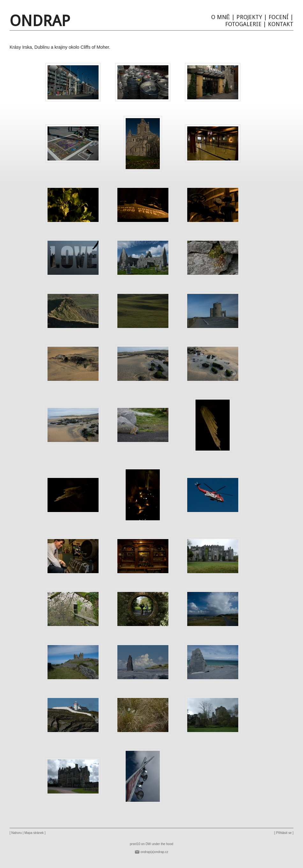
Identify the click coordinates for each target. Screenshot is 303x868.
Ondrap (40, 21)
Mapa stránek (34, 833)
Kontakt (281, 24)
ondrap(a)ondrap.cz (154, 852)
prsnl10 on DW (140, 844)
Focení (279, 17)
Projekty (249, 17)
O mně (221, 17)
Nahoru (17, 833)
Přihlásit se (284, 833)
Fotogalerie (243, 24)
